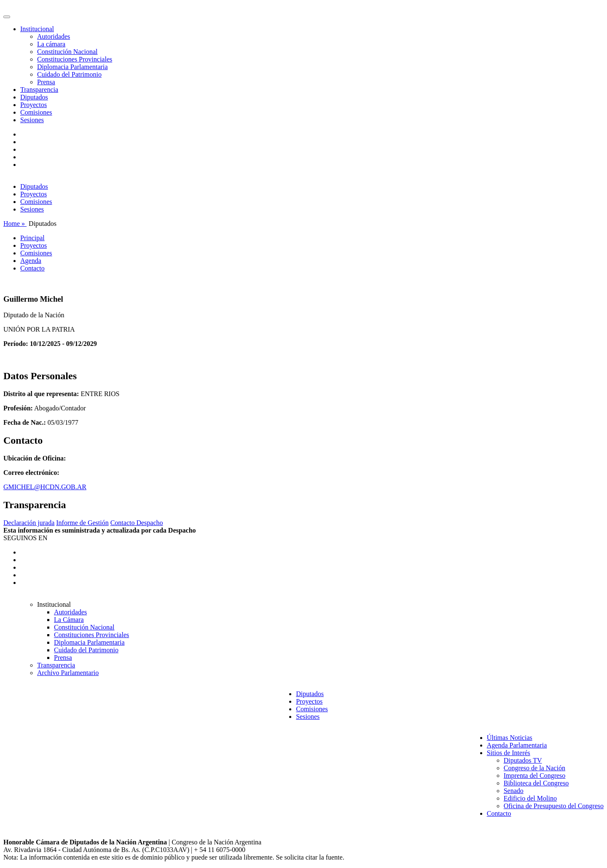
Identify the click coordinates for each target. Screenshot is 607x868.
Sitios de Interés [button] (509, 753)
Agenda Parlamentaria (517, 745)
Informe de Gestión (82, 523)
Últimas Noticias (510, 738)
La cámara (51, 44)
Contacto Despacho (137, 523)
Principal (32, 238)
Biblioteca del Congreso (536, 783)
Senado (514, 791)
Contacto (32, 268)
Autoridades (54, 36)
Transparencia (39, 90)
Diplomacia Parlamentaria (72, 67)
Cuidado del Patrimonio (69, 74)
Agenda (31, 261)
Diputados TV (523, 760)
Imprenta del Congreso (535, 776)
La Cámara (69, 620)
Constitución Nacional (67, 52)
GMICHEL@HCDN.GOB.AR (45, 487)
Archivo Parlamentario (68, 673)
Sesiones (32, 120)
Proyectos (34, 105)
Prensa (46, 82)
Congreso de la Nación (534, 768)
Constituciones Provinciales (75, 59)
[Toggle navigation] (7, 17)
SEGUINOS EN (25, 538)
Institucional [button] (37, 29)
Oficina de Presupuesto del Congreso (554, 806)
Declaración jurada (29, 523)
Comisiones (36, 112)
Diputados (34, 97)
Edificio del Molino (530, 798)
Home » (15, 224)
